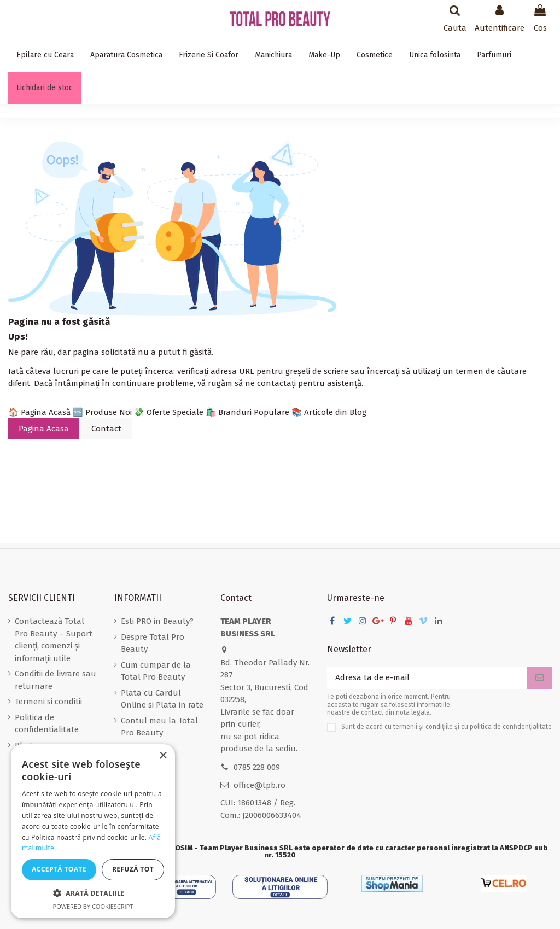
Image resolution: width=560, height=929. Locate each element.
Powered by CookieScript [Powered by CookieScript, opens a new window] (93, 906)
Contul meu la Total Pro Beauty (159, 727)
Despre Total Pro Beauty (153, 643)
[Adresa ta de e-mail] (427, 678)
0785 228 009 (257, 767)
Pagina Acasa (44, 429)
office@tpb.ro (259, 785)
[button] (93, 894)
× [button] (163, 756)
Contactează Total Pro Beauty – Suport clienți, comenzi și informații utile (54, 640)
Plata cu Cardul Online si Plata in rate (162, 699)
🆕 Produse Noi (102, 412)
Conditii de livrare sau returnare (56, 680)
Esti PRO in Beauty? (157, 621)
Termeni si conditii (48, 702)
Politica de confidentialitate (47, 724)
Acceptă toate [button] (59, 869)
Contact (106, 429)
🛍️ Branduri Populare (247, 412)
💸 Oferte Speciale (169, 412)
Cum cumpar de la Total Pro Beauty (156, 671)
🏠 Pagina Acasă (39, 412)
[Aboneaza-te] (539, 678)
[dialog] (93, 831)
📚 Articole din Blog (329, 412)
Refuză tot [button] (133, 869)
